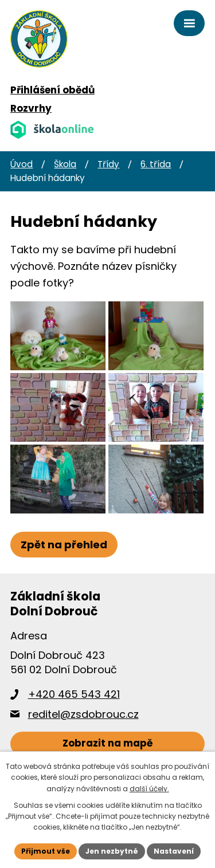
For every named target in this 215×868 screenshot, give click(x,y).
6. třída (156, 164)
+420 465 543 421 (74, 694)
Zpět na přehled (64, 545)
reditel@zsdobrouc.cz (83, 714)
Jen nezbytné (112, 851)
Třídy (108, 164)
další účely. (149, 789)
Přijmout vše (46, 851)
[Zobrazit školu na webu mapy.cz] (107, 744)
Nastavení (174, 851)
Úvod (21, 164)
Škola (65, 164)
